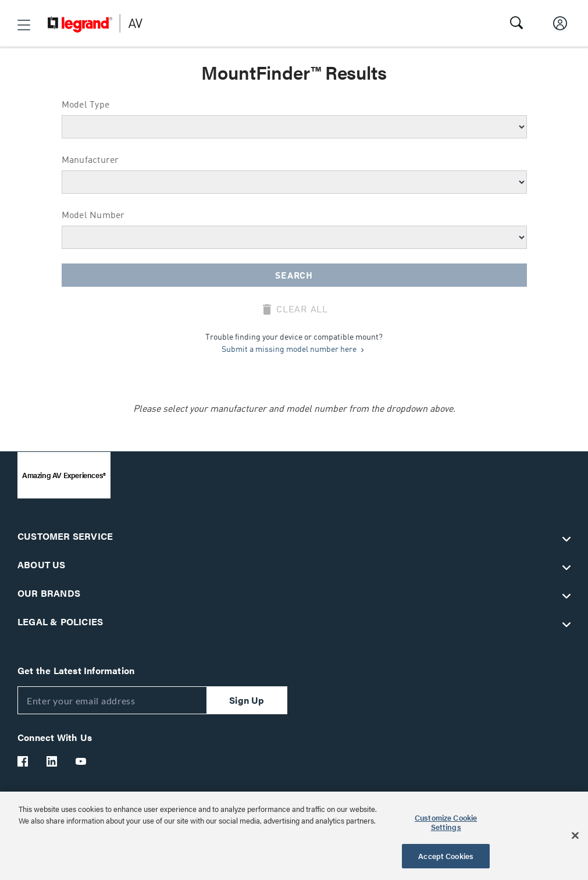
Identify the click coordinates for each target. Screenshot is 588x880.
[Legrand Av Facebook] (23, 761)
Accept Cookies (446, 856)
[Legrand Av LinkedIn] (52, 761)
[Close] (575, 836)
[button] (24, 25)
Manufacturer (90, 161)
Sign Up (247, 700)
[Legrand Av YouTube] (81, 761)
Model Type (86, 105)
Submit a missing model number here (294, 350)
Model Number (93, 216)
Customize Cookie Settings (446, 822)
